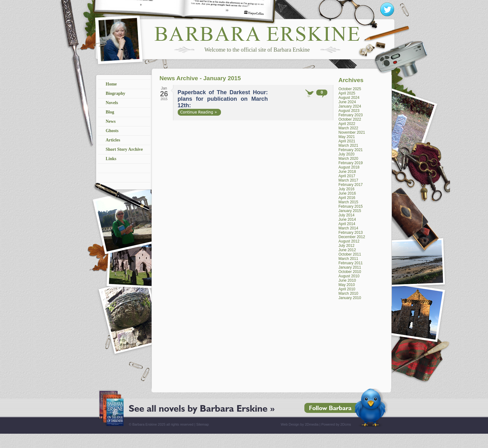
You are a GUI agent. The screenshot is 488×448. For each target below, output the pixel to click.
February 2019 (351, 163)
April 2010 (347, 289)
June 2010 (347, 280)
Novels (112, 103)
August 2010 (349, 276)
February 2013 (351, 233)
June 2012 (347, 250)
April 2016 (347, 198)
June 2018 (347, 172)
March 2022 (348, 128)
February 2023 (351, 115)
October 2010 (350, 272)
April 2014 (347, 224)
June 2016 (347, 193)
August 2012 (349, 241)
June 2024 (347, 102)
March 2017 (348, 180)
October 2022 (350, 119)
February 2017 (351, 185)
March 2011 (348, 259)
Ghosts (112, 131)
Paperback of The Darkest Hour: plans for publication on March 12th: (223, 99)
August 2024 (349, 98)
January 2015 (350, 211)
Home (111, 84)
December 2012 (352, 237)
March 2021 (348, 145)
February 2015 (351, 206)
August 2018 (349, 167)
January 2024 (350, 106)
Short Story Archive (124, 149)
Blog (110, 112)
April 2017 (347, 176)
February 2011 (351, 263)
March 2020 (348, 159)
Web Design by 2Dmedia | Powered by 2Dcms (316, 424)
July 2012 (347, 246)
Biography (116, 93)
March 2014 (348, 228)
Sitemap (202, 424)
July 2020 (347, 154)
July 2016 (347, 189)
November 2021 (352, 132)
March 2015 (348, 202)
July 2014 (347, 215)
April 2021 (347, 141)
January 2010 (350, 298)
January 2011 (350, 267)
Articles (113, 140)
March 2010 (348, 293)
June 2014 (347, 219)
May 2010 (347, 285)
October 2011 (350, 254)
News (111, 121)
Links (111, 159)
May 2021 (347, 137)
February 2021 (351, 150)
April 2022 (347, 124)
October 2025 (350, 89)
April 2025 (347, 93)
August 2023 (349, 111)
